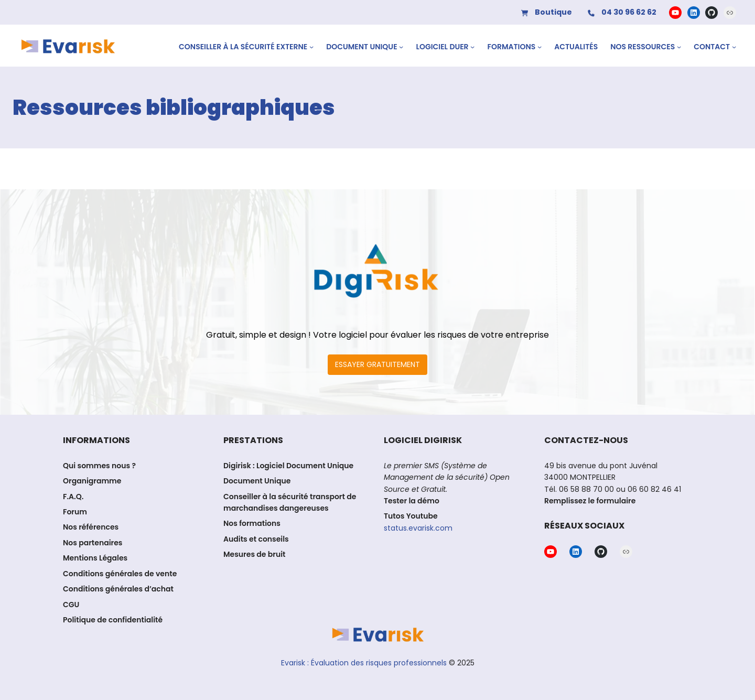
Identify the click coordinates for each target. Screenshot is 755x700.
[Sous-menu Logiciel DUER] (472, 47)
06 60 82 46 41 (653, 489)
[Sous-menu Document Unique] (401, 47)
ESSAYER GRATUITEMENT (377, 364)
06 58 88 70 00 (586, 489)
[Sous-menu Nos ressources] (679, 47)
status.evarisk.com (418, 528)
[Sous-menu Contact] (734, 47)
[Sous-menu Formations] (540, 47)
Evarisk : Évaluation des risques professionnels (364, 662)
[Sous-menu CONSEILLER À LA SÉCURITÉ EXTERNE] (311, 47)
